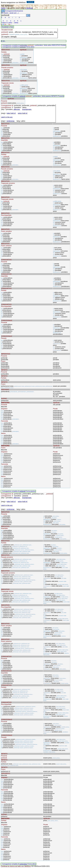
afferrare (17, 109)
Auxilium (29, 8)
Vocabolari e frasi (7, 27)
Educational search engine (16, 8)
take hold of (11, 113)
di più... (4, 41)
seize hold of (23, 113)
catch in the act (7, 117)
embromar (11, 121)
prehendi (23, 47)
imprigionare (27, 109)
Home (3, 8)
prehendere (24, 45)
